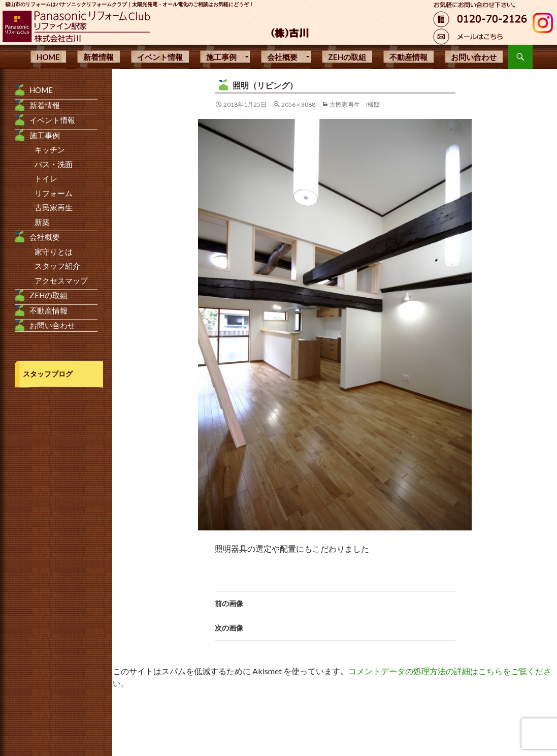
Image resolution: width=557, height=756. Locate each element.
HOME (48, 57)
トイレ (46, 178)
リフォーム (54, 193)
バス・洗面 (54, 164)
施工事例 (221, 57)
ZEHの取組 (347, 57)
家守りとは (54, 251)
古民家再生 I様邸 (355, 104)
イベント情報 (160, 57)
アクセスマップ (61, 280)
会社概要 (282, 57)
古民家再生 (54, 207)
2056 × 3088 (298, 104)
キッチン (50, 149)
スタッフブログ (48, 374)
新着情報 (99, 57)
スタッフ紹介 (57, 266)
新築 (42, 222)
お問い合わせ (474, 57)
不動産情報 (408, 57)
